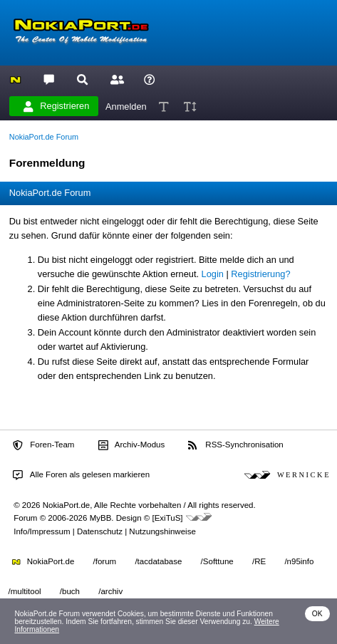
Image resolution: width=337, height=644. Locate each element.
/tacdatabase (158, 561)
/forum (105, 561)
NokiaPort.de (43, 561)
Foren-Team (43, 445)
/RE (259, 561)
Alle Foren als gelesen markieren (81, 475)
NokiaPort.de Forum (44, 137)
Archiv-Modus (132, 445)
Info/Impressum (42, 531)
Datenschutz (100, 531)
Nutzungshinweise (162, 531)
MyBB (101, 518)
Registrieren (56, 106)
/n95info (299, 561)
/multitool (25, 591)
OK (317, 614)
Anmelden (126, 106)
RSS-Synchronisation (235, 445)
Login (213, 274)
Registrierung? (260, 274)
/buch (70, 591)
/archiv (110, 591)
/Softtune (217, 561)
